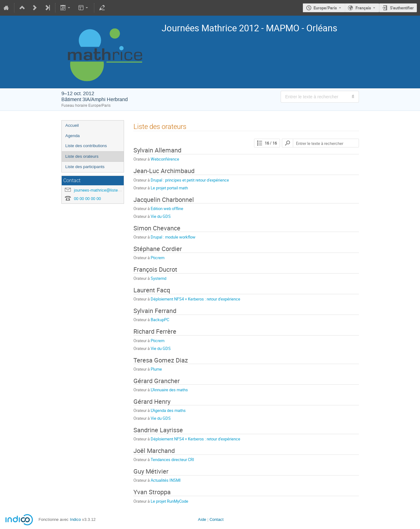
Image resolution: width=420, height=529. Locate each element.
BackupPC (160, 320)
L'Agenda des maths (168, 410)
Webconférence (165, 159)
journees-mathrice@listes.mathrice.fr (107, 190)
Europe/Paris (325, 8)
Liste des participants (85, 167)
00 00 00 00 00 (87, 199)
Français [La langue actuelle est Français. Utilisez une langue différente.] (363, 8)
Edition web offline (167, 208)
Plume (156, 369)
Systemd (158, 278)
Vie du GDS (161, 216)
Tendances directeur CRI (172, 460)
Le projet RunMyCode (169, 501)
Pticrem (158, 258)
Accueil (72, 125)
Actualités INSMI (166, 480)
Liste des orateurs (82, 156)
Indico (75, 519)
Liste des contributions (86, 146)
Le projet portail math (169, 188)
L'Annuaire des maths (169, 390)
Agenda (73, 136)
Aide (202, 519)
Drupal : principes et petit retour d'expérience (190, 180)
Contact (217, 519)
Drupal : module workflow (173, 237)
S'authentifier (402, 8)
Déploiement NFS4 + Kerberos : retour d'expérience (195, 299)
